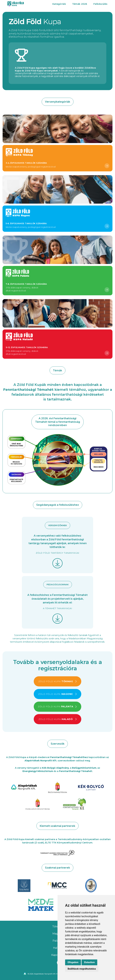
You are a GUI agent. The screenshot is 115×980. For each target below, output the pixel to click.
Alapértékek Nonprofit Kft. (41, 761)
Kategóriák (59, 4)
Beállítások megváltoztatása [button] (82, 969)
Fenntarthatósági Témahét (76, 771)
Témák (80, 4)
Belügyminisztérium (84, 768)
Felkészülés (101, 4)
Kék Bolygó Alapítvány (55, 768)
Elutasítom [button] (89, 962)
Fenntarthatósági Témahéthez (69, 757)
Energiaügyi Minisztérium (38, 771)
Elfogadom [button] (73, 962)
